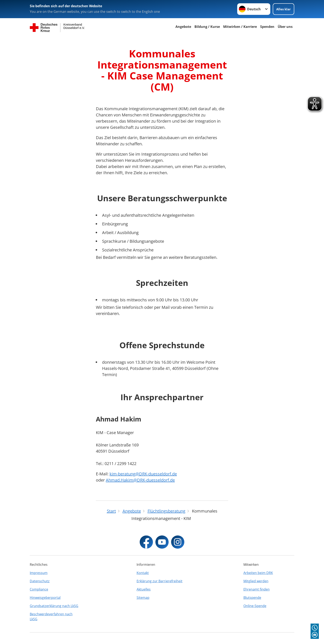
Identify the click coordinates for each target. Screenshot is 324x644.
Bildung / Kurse (207, 27)
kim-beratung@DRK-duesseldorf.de (143, 474)
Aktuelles (144, 589)
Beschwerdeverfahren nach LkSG (51, 617)
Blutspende (252, 598)
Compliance (39, 589)
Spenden (267, 27)
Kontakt (143, 573)
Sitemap (143, 598)
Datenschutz (40, 581)
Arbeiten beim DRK (258, 573)
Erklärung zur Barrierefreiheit (160, 581)
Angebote (183, 27)
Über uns (285, 27)
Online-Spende (255, 606)
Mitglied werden (256, 581)
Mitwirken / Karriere (240, 27)
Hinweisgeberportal (45, 598)
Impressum (39, 573)
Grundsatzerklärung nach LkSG (54, 606)
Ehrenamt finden (257, 589)
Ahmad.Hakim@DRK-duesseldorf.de (140, 480)
